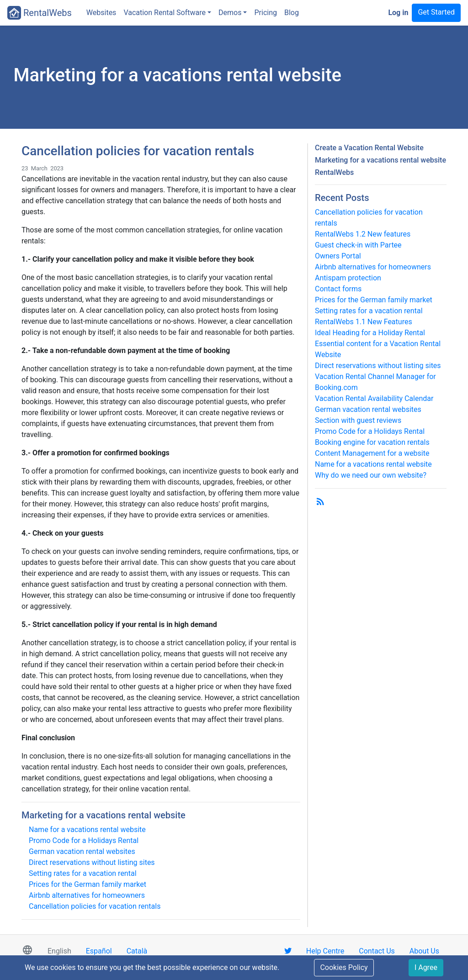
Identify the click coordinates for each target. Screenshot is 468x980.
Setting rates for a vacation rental (83, 873)
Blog (292, 13)
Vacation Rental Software (165, 13)
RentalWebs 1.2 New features (363, 234)
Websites (101, 13)
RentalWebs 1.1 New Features (364, 322)
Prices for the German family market (88, 884)
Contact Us (377, 951)
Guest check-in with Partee (358, 245)
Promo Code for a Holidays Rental (84, 840)
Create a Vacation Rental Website (369, 148)
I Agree (426, 967)
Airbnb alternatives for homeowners (87, 895)
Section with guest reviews (358, 420)
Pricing (266, 13)
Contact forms (338, 289)
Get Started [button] (436, 12)
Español (99, 951)
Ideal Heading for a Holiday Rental (370, 333)
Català (137, 951)
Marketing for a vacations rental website (104, 815)
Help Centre (325, 951)
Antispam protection (348, 278)
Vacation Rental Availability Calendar (374, 398)
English (59, 951)
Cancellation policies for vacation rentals (95, 906)
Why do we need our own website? (371, 475)
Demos (230, 13)
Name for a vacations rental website (87, 830)
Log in (398, 13)
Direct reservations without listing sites (92, 862)
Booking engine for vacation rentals (372, 442)
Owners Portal (338, 256)
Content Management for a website (372, 453)
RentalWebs (40, 13)
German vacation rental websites (82, 851)
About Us (424, 951)
